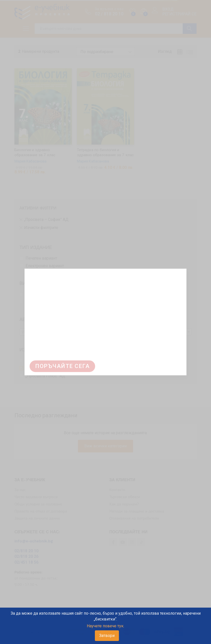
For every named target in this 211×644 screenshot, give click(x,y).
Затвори (107, 636)
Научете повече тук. (105, 626)
